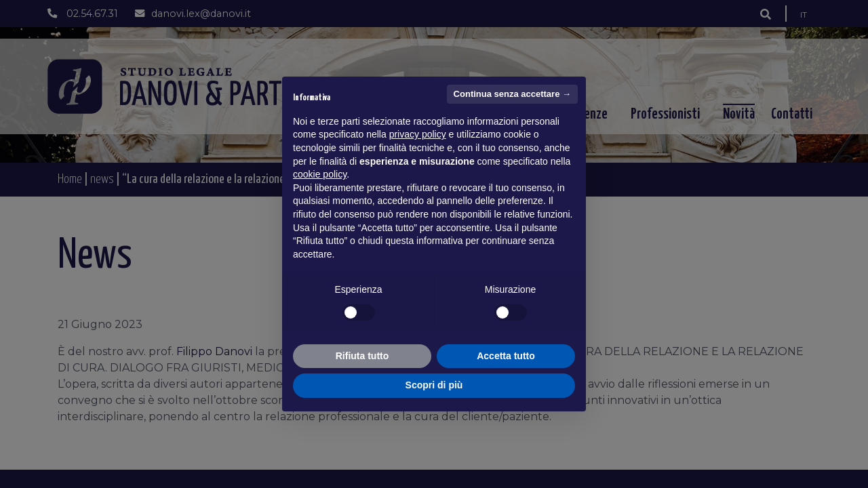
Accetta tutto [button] (506, 356)
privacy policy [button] (418, 134)
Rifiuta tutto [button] (362, 356)
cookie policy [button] (320, 174)
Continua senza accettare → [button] (512, 94)
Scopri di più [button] (434, 385)
